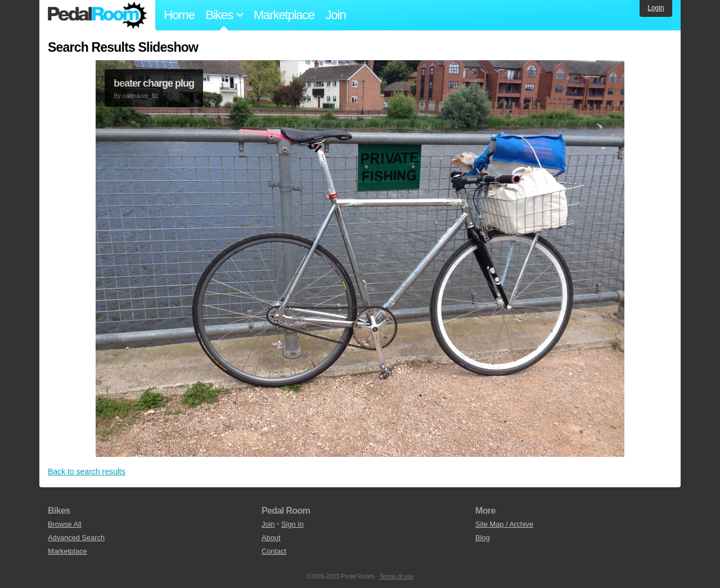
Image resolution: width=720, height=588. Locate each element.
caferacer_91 (141, 96)
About (271, 538)
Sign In (292, 524)
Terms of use (397, 576)
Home (179, 15)
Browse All (65, 524)
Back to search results (87, 472)
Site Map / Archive (504, 524)
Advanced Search (76, 538)
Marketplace (284, 15)
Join (336, 15)
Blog (483, 538)
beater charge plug (154, 83)
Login (656, 8)
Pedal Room (97, 15)
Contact (274, 551)
